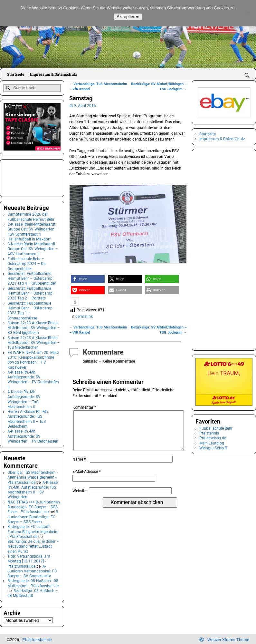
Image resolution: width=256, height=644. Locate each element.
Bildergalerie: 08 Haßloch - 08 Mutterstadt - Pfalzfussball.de (33, 582)
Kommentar (85, 407)
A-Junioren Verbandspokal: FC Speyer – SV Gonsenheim (32, 570)
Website (79, 499)
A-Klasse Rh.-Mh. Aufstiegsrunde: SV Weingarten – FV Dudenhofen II (33, 378)
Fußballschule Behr (216, 428)
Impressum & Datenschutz (53, 74)
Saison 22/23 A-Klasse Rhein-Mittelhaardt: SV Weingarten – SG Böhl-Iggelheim (34, 326)
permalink (84, 317)
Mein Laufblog (212, 443)
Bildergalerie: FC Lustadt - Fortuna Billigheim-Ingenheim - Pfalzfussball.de (33, 530)
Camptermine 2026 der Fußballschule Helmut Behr (31, 215)
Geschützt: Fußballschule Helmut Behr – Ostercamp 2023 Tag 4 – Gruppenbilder (32, 277)
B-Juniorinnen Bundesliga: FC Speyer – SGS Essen (33, 516)
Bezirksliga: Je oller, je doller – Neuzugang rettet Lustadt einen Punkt (33, 545)
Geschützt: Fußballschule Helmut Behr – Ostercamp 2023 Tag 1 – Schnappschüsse (30, 309)
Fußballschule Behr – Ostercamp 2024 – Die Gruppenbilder (27, 263)
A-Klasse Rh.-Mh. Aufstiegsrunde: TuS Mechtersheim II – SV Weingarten (33, 488)
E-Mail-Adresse (87, 479)
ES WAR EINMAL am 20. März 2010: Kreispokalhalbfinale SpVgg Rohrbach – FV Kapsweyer (33, 358)
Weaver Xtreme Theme (228, 638)
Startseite (16, 74)
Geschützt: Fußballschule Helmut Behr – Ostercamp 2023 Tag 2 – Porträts (30, 292)
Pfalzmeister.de (213, 438)
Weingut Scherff (213, 448)
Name (80, 467)
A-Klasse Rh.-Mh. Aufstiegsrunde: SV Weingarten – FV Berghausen (33, 435)
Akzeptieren (128, 17)
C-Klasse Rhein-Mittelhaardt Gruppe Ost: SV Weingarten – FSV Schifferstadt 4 (33, 228)
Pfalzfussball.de (37, 638)
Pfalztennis (209, 433)
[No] (248, 13)
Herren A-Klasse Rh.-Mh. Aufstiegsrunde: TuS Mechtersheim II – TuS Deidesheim (28, 418)
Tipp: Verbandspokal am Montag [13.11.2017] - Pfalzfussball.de (29, 560)
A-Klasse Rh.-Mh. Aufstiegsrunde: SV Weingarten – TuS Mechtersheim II (24, 398)
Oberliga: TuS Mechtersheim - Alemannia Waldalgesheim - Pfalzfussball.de (33, 476)
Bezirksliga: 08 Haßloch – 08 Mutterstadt (33, 592)
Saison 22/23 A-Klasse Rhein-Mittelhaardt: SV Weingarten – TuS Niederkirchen (34, 341)
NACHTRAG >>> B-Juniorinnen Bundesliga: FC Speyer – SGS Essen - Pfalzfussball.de (34, 506)
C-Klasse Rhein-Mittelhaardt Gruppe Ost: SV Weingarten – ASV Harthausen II (33, 248)
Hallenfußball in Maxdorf (29, 238)
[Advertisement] (36, 176)
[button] (88, 279)
